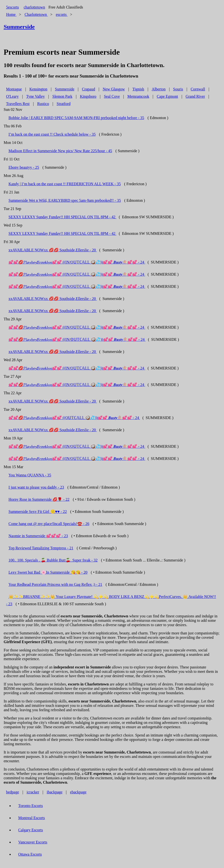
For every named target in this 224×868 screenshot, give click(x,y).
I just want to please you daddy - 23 (36, 487)
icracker (33, 792)
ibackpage (55, 792)
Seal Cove (112, 96)
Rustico (43, 104)
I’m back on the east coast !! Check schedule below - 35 (52, 134)
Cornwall (198, 89)
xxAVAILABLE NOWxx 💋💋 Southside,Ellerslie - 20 (53, 250)
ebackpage (78, 792)
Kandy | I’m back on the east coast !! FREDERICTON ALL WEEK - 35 (65, 184)
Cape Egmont (167, 96)
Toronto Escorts (31, 806)
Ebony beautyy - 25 (24, 167)
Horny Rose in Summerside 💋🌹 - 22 (39, 499)
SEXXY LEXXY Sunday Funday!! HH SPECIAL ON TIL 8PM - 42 (62, 217)
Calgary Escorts (31, 830)
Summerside (65, 89)
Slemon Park (62, 96)
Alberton (159, 89)
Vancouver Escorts (33, 842)
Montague (14, 89)
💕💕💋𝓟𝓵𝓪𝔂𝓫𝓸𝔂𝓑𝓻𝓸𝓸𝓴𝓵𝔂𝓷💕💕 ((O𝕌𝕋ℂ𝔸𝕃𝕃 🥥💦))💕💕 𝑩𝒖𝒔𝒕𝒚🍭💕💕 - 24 (74, 418)
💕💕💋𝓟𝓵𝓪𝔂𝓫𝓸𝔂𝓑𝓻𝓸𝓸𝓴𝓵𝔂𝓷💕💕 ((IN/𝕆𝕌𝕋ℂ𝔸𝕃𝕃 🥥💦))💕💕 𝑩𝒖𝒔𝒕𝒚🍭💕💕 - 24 (77, 339)
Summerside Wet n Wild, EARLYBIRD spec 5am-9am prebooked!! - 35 (65, 200)
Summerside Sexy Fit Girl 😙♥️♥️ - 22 (38, 512)
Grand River (195, 96)
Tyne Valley (35, 96)
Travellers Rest (18, 104)
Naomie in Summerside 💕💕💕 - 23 (38, 536)
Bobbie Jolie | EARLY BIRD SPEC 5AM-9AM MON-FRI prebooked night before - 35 (76, 118)
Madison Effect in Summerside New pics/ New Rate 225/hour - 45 (60, 151)
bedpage (13, 792)
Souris (178, 89)
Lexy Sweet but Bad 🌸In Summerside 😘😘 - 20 (48, 572)
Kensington (38, 89)
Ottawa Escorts (30, 854)
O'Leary (12, 96)
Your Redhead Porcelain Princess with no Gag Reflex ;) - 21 (55, 584)
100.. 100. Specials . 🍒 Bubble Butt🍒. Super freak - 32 (53, 560)
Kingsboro (88, 96)
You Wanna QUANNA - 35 (30, 475)
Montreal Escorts (32, 818)
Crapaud (88, 89)
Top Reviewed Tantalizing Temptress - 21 (41, 548)
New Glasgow (114, 89)
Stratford (64, 104)
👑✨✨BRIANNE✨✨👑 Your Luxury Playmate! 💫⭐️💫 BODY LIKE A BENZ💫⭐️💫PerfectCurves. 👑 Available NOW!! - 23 (111, 600)
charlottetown (34, 7)
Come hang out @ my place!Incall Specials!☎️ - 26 (49, 524)
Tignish (138, 89)
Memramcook (138, 96)
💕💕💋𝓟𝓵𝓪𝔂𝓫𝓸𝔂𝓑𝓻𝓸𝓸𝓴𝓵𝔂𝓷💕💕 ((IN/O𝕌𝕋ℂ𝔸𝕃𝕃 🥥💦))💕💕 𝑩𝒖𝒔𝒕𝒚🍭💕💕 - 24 (77, 262)
